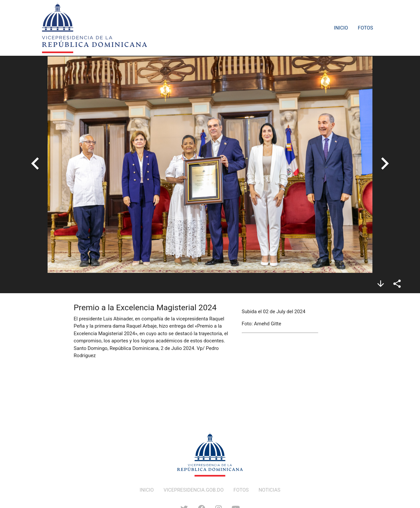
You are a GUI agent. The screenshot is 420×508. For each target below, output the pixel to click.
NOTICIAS (270, 490)
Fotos (366, 28)
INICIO (147, 490)
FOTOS (241, 490)
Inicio (341, 28)
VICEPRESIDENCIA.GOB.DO (194, 490)
